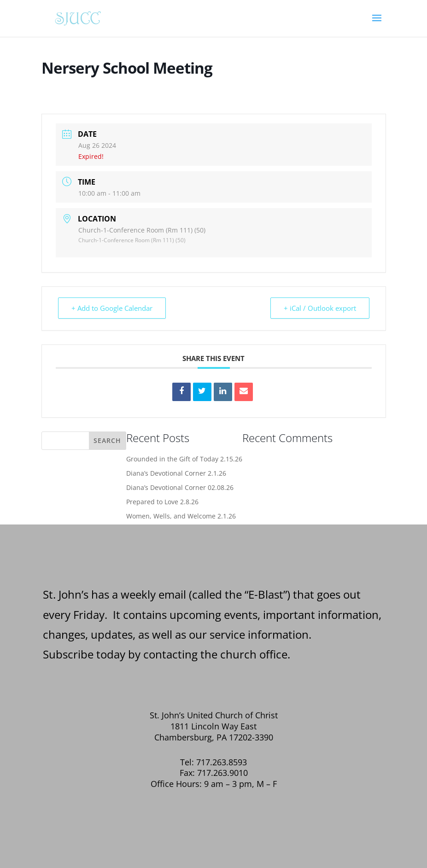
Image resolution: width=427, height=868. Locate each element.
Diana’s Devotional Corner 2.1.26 (176, 473)
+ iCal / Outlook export (320, 308)
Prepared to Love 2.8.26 (162, 502)
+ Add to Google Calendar (112, 308)
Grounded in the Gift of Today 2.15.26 (184, 459)
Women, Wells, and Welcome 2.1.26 (181, 516)
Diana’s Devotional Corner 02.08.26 (180, 487)
